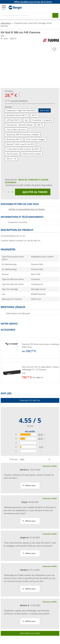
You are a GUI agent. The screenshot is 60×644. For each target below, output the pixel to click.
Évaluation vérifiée (50, 466)
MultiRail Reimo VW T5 (17, 115)
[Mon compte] (50, 7)
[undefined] (40, 348)
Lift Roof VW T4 (13, 120)
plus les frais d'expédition (19, 101)
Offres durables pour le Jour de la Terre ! (33, 2)
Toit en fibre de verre (16, 130)
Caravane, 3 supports (42, 120)
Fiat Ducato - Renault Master (20, 125)
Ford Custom (12, 154)
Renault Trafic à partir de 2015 (21, 144)
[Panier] (56, 7)
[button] (30, 348)
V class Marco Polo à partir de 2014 (23, 149)
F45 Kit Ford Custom (32, 154)
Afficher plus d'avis (30, 633)
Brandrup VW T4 (14, 139)
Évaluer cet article (30, 400)
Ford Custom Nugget (36, 139)
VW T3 (35, 115)
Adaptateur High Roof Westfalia (21, 110)
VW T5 (40, 125)
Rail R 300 (45, 110)
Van (26, 120)
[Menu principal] (4, 8)
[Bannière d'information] (31, 2)
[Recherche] (27, 15)
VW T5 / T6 (11, 159)
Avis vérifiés (30, 431)
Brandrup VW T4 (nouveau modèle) (23, 135)
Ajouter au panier (33, 192)
